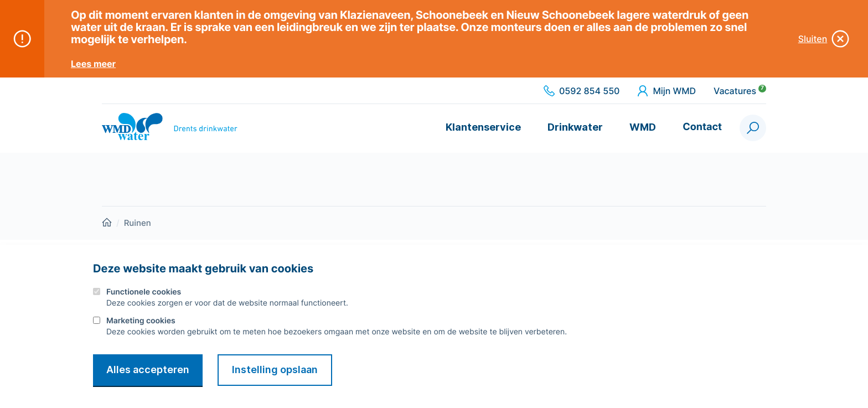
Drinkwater (575, 127)
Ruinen (138, 223)
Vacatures (740, 91)
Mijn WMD (666, 91)
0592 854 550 (582, 91)
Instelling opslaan (275, 370)
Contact (702, 127)
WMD (643, 127)
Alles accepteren (148, 370)
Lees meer (93, 64)
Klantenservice (483, 127)
